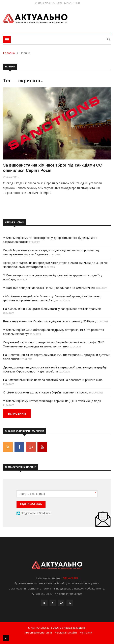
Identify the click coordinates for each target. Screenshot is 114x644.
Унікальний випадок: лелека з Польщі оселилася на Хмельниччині (49, 288)
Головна (9, 53)
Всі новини (17, 414)
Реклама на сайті (66, 632)
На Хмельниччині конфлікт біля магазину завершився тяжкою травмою (52, 309)
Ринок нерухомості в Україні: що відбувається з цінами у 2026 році (50, 321)
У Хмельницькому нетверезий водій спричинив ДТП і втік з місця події (52, 401)
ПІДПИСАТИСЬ (31, 504)
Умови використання (38, 632)
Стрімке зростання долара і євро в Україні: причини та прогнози (47, 392)
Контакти (86, 632)
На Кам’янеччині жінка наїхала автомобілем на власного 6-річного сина (53, 380)
